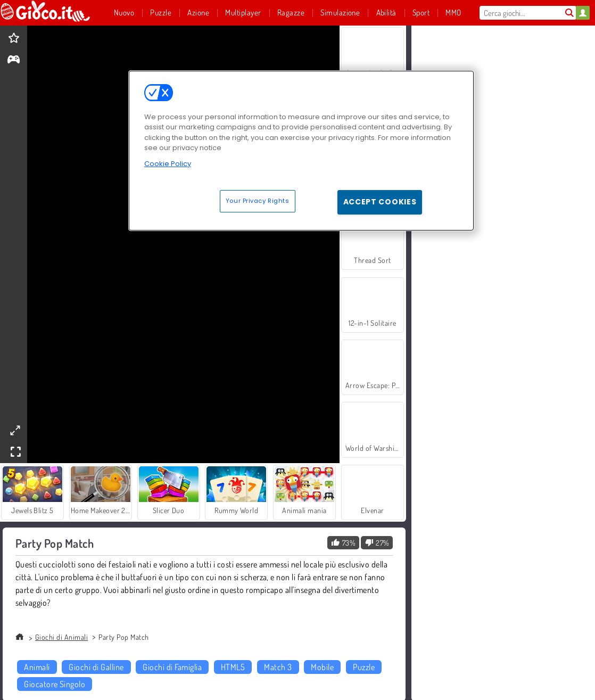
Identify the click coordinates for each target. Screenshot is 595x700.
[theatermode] (15, 430)
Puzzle (364, 667)
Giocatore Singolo (55, 684)
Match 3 (278, 667)
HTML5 (233, 667)
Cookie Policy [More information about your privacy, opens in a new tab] (168, 164)
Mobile (322, 667)
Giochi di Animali (61, 637)
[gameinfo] (14, 60)
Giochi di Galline (96, 667)
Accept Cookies (380, 202)
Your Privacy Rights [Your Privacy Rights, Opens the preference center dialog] (258, 201)
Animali (37, 667)
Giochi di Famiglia (172, 667)
